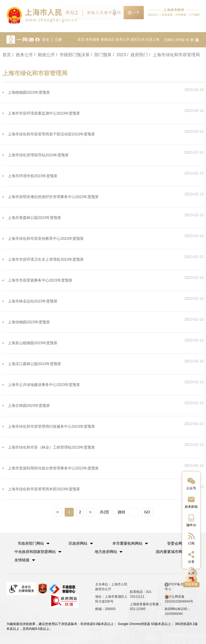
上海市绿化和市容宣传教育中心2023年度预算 (46, 238)
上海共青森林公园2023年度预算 (34, 218)
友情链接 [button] (25, 560)
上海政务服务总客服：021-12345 (146, 607)
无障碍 (169, 40)
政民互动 (138, 39)
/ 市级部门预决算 (73, 55)
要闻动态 (108, 39)
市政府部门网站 (31, 543)
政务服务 (93, 39)
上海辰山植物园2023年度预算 (33, 343)
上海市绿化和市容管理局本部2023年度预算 (44, 489)
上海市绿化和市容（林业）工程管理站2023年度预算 (51, 447)
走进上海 (152, 39)
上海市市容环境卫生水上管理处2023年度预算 (46, 259)
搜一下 (134, 13)
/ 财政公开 (44, 55)
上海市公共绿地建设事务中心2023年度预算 (44, 385)
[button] (34, 543)
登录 (46, 40)
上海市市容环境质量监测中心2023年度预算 (44, 113)
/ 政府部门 (137, 55)
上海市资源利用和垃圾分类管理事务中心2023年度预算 (53, 468)
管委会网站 (176, 543)
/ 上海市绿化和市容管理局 (174, 55)
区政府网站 (78, 543)
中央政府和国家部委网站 (35, 552)
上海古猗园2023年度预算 (29, 406)
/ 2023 (119, 55)
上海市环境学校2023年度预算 (33, 176)
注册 (58, 40)
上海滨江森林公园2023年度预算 (34, 364)
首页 (81, 39)
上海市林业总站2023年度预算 (33, 301)
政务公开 (123, 39)
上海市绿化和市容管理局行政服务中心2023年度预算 (51, 426)
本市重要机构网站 (127, 543)
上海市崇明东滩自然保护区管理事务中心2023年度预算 (53, 197)
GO (147, 512)
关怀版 (180, 40)
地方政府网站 (106, 552)
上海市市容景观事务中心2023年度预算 (40, 280)
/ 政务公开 (22, 55)
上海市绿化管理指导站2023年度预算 (38, 155)
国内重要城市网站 (171, 552)
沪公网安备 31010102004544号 (179, 599)
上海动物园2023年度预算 (29, 322)
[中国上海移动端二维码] (191, 520)
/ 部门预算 (101, 55)
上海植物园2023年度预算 (29, 92)
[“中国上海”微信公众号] (191, 483)
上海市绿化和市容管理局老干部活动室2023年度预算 (51, 134)
